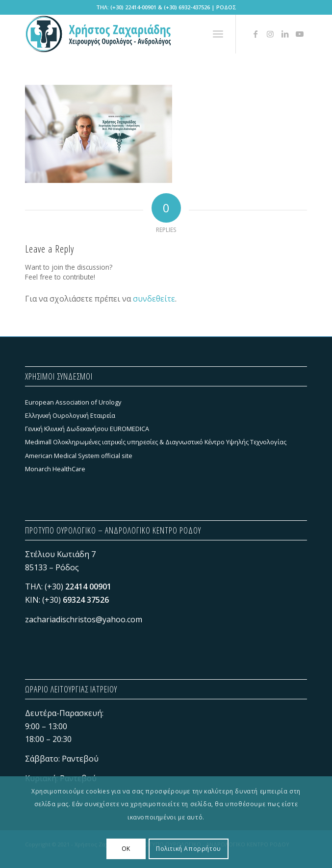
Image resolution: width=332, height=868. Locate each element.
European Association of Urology (73, 402)
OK (126, 849)
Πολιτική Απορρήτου (189, 849)
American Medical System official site (79, 456)
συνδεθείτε (154, 299)
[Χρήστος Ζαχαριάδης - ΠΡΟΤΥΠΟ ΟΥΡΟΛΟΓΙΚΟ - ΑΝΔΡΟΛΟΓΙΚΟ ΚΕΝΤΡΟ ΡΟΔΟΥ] (138, 34)
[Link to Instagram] (270, 34)
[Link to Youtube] (300, 34)
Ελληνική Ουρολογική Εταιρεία (70, 415)
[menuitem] (218, 34)
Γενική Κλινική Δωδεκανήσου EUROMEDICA (87, 429)
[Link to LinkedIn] (285, 34)
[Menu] (218, 34)
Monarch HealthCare (55, 469)
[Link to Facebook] (255, 34)
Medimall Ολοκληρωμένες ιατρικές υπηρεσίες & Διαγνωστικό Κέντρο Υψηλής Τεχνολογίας (156, 442)
